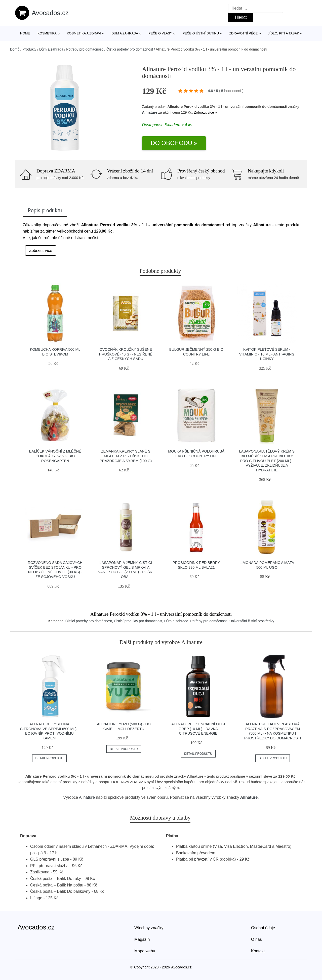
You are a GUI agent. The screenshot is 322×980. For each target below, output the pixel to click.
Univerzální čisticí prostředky (252, 621)
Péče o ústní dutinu (201, 33)
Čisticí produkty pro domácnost (138, 621)
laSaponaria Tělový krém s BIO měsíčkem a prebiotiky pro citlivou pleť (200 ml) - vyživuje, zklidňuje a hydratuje (267, 461)
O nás (256, 939)
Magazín (142, 939)
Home (25, 33)
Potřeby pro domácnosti (85, 49)
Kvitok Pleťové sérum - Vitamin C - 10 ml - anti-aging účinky (267, 354)
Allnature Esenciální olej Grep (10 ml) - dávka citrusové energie (198, 729)
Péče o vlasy (160, 33)
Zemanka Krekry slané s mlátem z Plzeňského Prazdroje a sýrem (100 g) (126, 456)
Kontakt (258, 951)
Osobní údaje (263, 928)
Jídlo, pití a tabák (284, 33)
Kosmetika (47, 33)
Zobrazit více (41, 251)
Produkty (29, 49)
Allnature (150, 112)
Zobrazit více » (206, 112)
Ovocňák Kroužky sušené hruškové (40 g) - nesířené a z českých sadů (126, 354)
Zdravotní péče (243, 33)
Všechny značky (149, 928)
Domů (15, 49)
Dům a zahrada (125, 33)
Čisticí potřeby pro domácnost (130, 49)
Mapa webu (145, 951)
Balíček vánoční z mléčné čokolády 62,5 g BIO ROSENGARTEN (55, 456)
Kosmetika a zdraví (84, 33)
